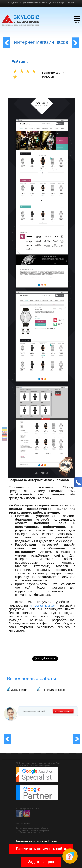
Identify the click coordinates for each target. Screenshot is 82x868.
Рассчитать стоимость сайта (41, 849)
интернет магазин (43, 605)
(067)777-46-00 (65, 3)
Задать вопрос (41, 862)
